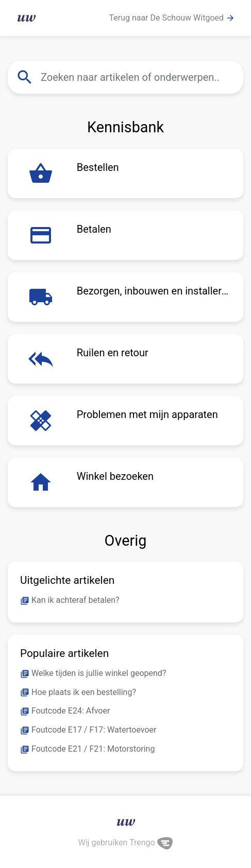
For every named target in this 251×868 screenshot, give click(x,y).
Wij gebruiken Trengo (126, 843)
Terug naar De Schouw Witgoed (172, 18)
